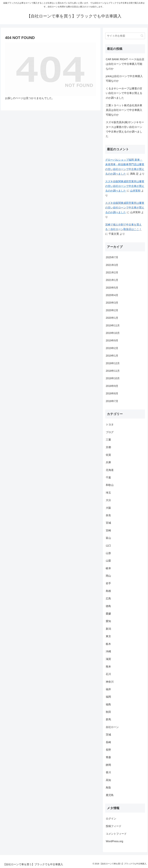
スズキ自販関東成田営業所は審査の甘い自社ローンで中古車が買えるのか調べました (125, 186)
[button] (142, 36)
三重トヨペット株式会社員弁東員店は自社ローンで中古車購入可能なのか (124, 110)
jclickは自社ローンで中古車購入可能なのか (124, 79)
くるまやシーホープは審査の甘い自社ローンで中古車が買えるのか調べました (124, 93)
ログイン (111, 819)
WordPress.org (114, 841)
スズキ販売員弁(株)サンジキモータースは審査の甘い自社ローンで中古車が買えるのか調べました (125, 129)
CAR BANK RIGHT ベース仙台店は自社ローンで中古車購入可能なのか (125, 64)
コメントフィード (116, 834)
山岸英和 (135, 191)
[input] (125, 36)
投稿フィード (114, 826)
